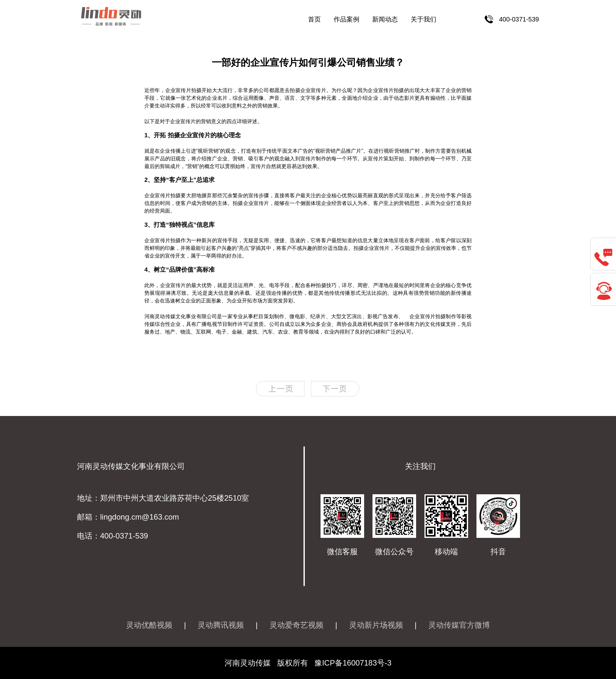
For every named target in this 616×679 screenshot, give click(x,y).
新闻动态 (385, 19)
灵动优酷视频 (149, 625)
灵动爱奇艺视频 (296, 625)
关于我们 (424, 19)
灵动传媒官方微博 (459, 625)
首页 (314, 19)
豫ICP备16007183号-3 (353, 663)
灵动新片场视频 (376, 625)
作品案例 (346, 19)
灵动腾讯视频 (221, 625)
